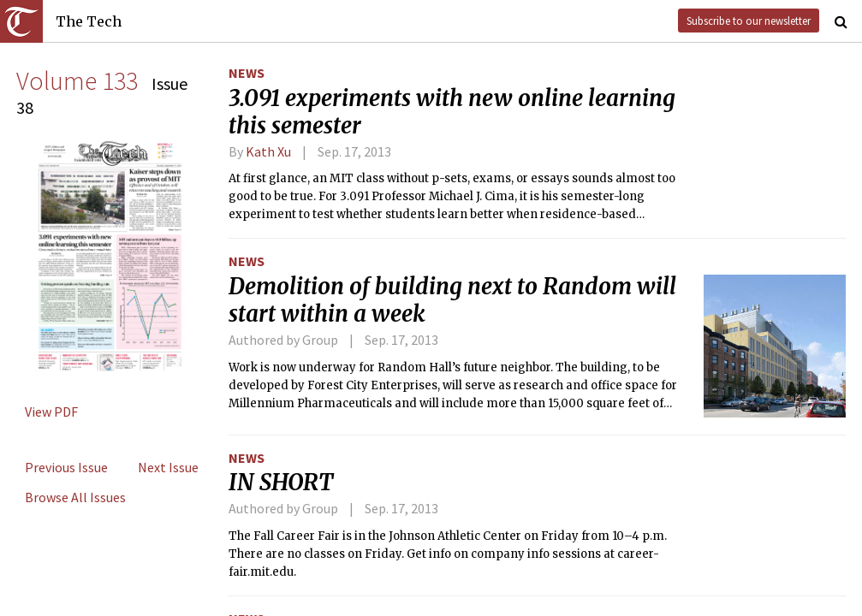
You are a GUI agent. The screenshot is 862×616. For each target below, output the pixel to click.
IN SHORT (281, 483)
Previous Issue (66, 467)
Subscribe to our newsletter (749, 21)
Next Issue (168, 467)
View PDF (51, 412)
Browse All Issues (75, 497)
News (247, 73)
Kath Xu (268, 151)
